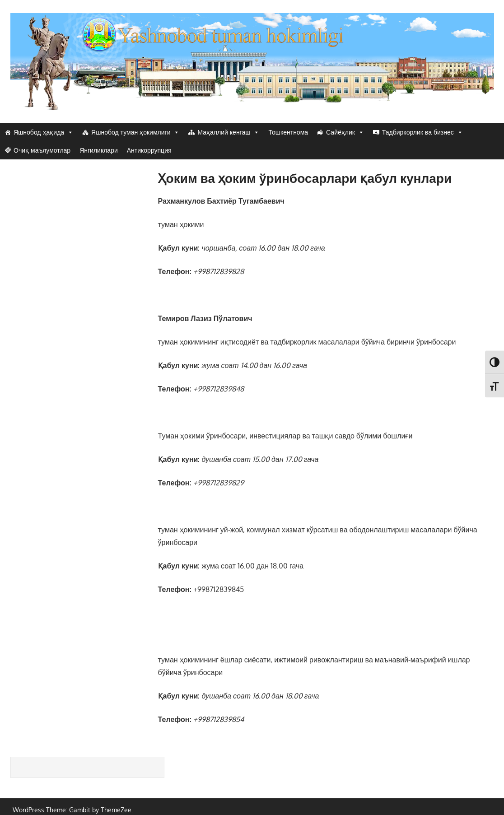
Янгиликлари (99, 150)
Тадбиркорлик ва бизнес (422, 132)
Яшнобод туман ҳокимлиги (135, 132)
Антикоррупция (149, 150)
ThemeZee (116, 810)
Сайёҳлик (345, 132)
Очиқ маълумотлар (42, 150)
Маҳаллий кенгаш (228, 132)
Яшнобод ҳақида (43, 132)
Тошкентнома (288, 132)
